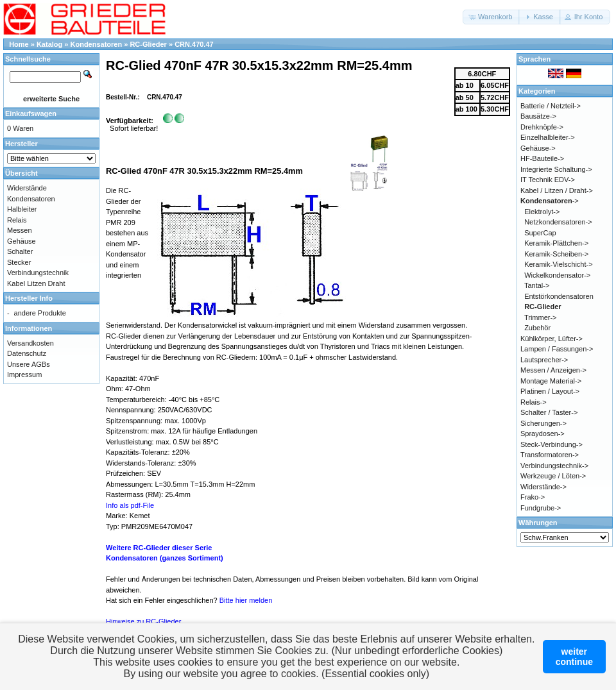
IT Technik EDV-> (548, 180)
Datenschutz (27, 353)
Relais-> (534, 402)
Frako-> (533, 497)
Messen (20, 230)
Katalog (49, 44)
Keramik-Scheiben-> (556, 254)
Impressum (24, 374)
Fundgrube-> (541, 508)
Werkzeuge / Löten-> (553, 476)
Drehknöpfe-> (542, 127)
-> (550, 201)
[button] (491, 17)
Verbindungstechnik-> (554, 466)
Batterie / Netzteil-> (551, 106)
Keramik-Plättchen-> (556, 243)
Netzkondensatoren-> (558, 222)
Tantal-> (537, 285)
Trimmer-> (541, 317)
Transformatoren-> (550, 455)
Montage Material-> (551, 381)
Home (19, 44)
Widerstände (27, 188)
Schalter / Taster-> (549, 412)
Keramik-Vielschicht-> (558, 264)
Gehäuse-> (538, 148)
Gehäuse (21, 241)
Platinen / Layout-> (550, 391)
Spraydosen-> (543, 433)
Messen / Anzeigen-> (553, 370)
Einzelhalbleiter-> (548, 137)
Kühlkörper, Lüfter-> (552, 339)
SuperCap (540, 233)
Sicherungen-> (543, 423)
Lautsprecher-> (544, 360)
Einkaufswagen (31, 114)
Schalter (20, 251)
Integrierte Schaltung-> (556, 169)
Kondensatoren (97, 44)
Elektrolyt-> (542, 212)
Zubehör (537, 328)
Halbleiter (22, 209)
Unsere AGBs (29, 364)
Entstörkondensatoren (559, 296)
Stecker (19, 262)
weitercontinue (574, 657)
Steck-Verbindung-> (552, 444)
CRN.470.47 (194, 44)
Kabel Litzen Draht (36, 283)
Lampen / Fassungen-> (557, 349)
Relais (17, 220)
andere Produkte (40, 313)
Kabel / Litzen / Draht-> (557, 190)
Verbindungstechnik (38, 273)
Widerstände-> (543, 487)
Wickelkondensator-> (557, 275)
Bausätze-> (538, 116)
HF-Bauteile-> (542, 158)
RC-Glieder (148, 44)
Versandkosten (30, 343)
